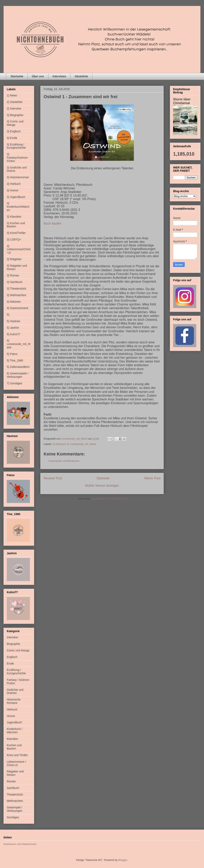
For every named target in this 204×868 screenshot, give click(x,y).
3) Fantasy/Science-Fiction (18, 158)
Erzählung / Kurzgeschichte (16, 672)
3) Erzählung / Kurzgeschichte (16, 146)
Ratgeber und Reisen (15, 773)
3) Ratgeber (14, 259)
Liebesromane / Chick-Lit (16, 763)
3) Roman (13, 275)
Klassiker (12, 739)
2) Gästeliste (15, 102)
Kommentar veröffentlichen (64, 461)
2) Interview (14, 108)
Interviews (59, 76)
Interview (12, 637)
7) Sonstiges (15, 383)
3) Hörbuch (59, 444)
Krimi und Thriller (17, 755)
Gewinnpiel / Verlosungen (15, 809)
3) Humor (13, 190)
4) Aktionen (14, 302)
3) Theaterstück (16, 289)
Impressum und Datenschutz (20, 844)
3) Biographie (15, 115)
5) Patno (12, 354)
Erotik (10, 664)
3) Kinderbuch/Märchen (18, 207)
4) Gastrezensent (17, 308)
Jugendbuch (14, 722)
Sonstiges (13, 817)
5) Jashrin (13, 328)
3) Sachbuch (15, 282)
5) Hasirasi (13, 321)
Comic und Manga (18, 650)
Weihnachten (15, 801)
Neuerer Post (53, 478)
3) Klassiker (14, 217)
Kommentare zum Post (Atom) (109, 499)
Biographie (13, 644)
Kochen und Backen (14, 747)
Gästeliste (81, 76)
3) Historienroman (18, 177)
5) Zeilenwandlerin (18, 367)
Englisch (12, 657)
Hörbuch (12, 709)
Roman (11, 781)
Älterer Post (152, 478)
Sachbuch (13, 788)
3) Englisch (14, 131)
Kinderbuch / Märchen (15, 731)
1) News (12, 95)
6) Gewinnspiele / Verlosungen (18, 375)
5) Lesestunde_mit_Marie (82, 444)
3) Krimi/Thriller (16, 233)
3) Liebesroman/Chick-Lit (19, 249)
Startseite (17, 76)
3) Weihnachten (17, 295)
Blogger (123, 860)
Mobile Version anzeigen (102, 486)
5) (8, 315)
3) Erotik (12, 138)
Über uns (38, 76)
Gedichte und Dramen (15, 691)
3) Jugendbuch (16, 197)
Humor (11, 716)
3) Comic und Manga (15, 123)
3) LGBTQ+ (14, 239)
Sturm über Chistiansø (182, 101)
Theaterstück (15, 794)
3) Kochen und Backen (16, 225)
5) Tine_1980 (15, 360)
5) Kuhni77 (14, 334)
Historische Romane (14, 701)
